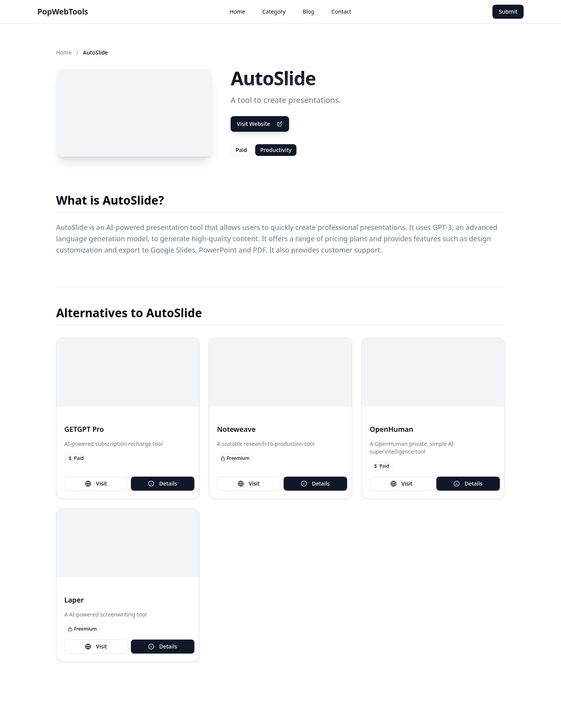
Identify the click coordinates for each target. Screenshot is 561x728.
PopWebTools (63, 11)
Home (237, 11)
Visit (96, 483)
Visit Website (260, 124)
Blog (309, 11)
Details (162, 483)
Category (274, 11)
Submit (508, 11)
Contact (341, 11)
